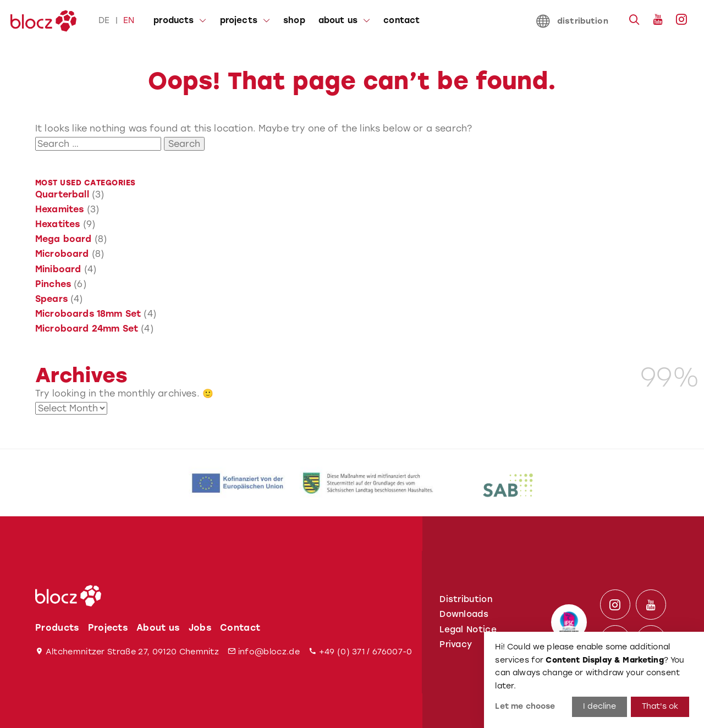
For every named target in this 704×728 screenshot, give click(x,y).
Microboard (62, 254)
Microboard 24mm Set (87, 329)
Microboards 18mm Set (88, 314)
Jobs (200, 628)
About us (158, 628)
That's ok (660, 706)
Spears (51, 299)
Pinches (53, 284)
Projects (108, 628)
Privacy (456, 644)
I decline (599, 706)
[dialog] (594, 680)
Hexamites (59, 209)
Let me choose (525, 706)
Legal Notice (468, 630)
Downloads (464, 614)
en (129, 20)
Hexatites (57, 224)
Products (57, 628)
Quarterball (62, 194)
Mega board (64, 239)
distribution (572, 21)
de (104, 20)
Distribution (466, 599)
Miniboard (58, 269)
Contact (240, 628)
